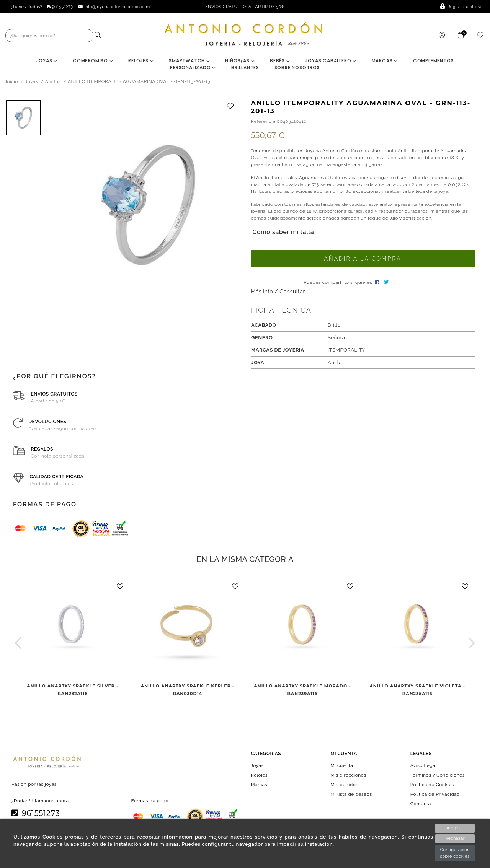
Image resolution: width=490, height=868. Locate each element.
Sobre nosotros (297, 68)
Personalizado (193, 68)
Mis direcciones (348, 775)
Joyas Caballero (331, 61)
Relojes (141, 61)
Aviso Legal (424, 765)
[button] (18, 643)
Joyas (47, 61)
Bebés (280, 61)
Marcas (385, 61)
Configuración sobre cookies (455, 853)
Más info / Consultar (278, 292)
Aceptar (455, 828)
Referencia (263, 122)
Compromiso (93, 61)
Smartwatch (189, 61)
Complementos (434, 61)
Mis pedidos (344, 785)
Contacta (421, 804)
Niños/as (240, 61)
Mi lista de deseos (351, 795)
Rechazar (455, 839)
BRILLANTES (245, 68)
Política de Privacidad (435, 795)
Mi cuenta (342, 765)
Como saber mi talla (282, 232)
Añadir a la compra (363, 259)
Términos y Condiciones (438, 775)
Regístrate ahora (461, 7)
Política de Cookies (432, 785)
